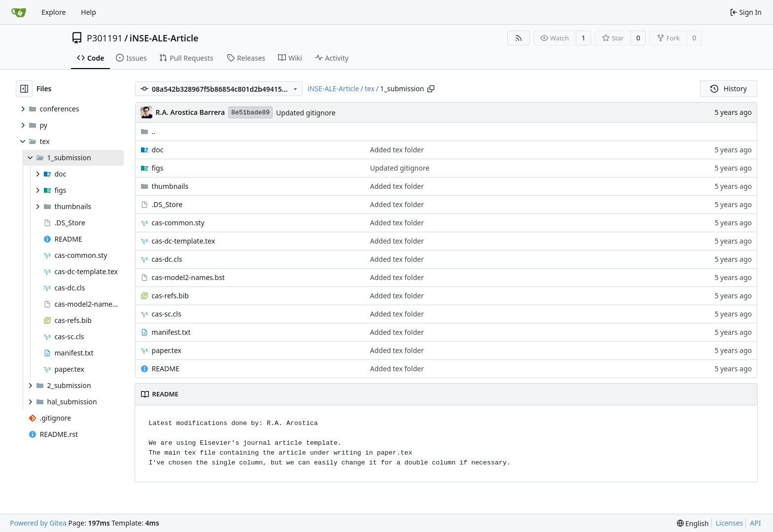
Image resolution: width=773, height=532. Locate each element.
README (166, 369)
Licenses (730, 523)
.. (148, 131)
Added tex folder (397, 150)
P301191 (105, 38)
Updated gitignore (306, 113)
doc (158, 150)
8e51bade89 (250, 113)
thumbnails (170, 186)
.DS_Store (167, 204)
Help (88, 12)
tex (370, 89)
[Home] (19, 12)
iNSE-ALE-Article (164, 38)
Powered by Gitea (38, 523)
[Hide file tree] (24, 89)
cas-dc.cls (167, 259)
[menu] (693, 523)
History (729, 89)
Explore (53, 12)
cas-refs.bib (170, 296)
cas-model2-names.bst (188, 277)
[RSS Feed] (519, 38)
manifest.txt (171, 332)
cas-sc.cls (167, 314)
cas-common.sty (178, 223)
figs (158, 168)
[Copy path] (431, 89)
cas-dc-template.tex (184, 241)
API (755, 523)
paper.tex (167, 350)
